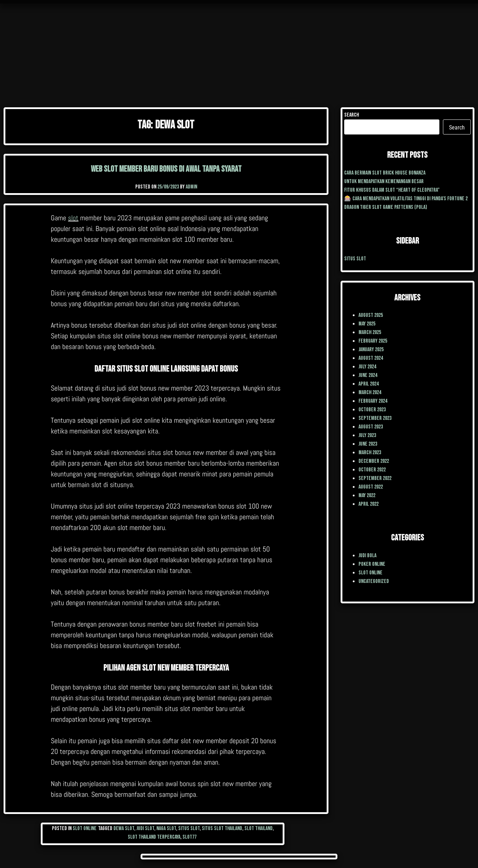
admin (191, 187)
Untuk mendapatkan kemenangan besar (384, 182)
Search (352, 115)
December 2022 (374, 461)
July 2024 (367, 367)
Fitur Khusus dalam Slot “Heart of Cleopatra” (392, 190)
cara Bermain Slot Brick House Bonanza (385, 173)
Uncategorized (374, 581)
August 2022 (371, 487)
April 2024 (369, 384)
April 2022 (369, 504)
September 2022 (375, 478)
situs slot (189, 828)
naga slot (166, 828)
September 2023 (375, 418)
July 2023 (367, 435)
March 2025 (370, 332)
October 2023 (372, 410)
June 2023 (368, 444)
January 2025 (371, 350)
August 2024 (371, 358)
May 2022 (367, 496)
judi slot (145, 828)
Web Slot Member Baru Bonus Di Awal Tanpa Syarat (166, 169)
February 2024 (373, 401)
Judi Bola (367, 556)
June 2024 (368, 375)
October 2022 (372, 470)
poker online (372, 564)
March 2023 (370, 453)
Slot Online (85, 828)
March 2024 (370, 393)
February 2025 (373, 341)
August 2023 (371, 427)
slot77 (189, 837)
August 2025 (371, 315)
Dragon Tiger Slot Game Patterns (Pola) (386, 207)
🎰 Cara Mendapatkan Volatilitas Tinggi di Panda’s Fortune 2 (406, 199)
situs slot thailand (222, 828)
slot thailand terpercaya (154, 837)
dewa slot (124, 828)
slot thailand (258, 828)
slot (73, 218)
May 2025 (367, 324)
